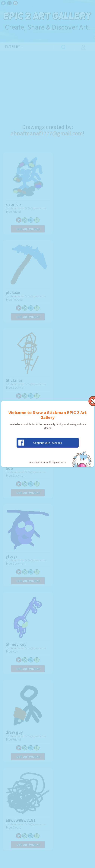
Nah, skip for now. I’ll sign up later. (48, 462)
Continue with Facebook (39, 443)
